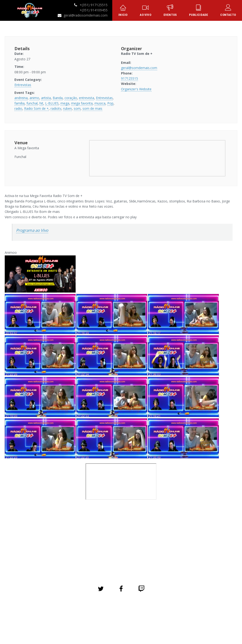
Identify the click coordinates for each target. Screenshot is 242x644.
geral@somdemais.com (139, 68)
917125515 (130, 78)
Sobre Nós (100, 610)
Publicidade (154, 610)
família (19, 103)
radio (18, 108)
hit (41, 103)
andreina (21, 98)
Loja (136, 610)
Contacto (176, 610)
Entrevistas (23, 85)
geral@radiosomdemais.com (86, 15)
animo (34, 98)
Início (63, 610)
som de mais (92, 108)
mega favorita (82, 103)
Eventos (80, 610)
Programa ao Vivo (32, 230)
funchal (32, 103)
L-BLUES (52, 103)
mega (65, 103)
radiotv (56, 108)
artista (46, 98)
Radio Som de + (36, 108)
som (77, 108)
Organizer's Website (136, 89)
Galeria (120, 610)
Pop (110, 103)
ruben (67, 108)
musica (100, 103)
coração (71, 98)
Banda (58, 98)
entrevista (86, 98)
